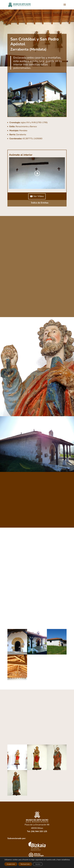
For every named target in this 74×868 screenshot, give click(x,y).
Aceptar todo (11, 864)
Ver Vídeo (38, 196)
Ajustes (38, 864)
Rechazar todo (25, 864)
